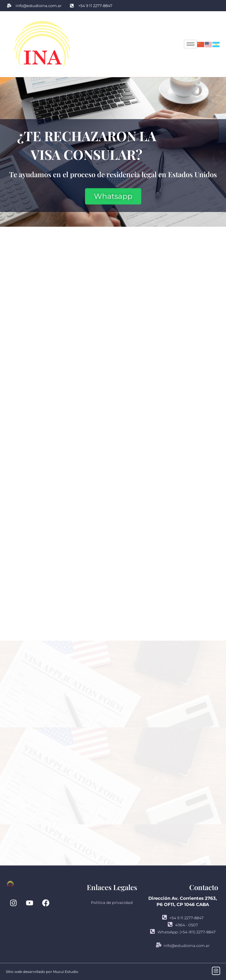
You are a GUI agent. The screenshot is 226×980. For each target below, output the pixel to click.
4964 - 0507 (183, 925)
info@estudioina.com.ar (183, 945)
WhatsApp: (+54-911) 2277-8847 (183, 932)
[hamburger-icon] (191, 44)
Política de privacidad (112, 902)
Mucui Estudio (66, 972)
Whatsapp (113, 195)
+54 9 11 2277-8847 (183, 918)
